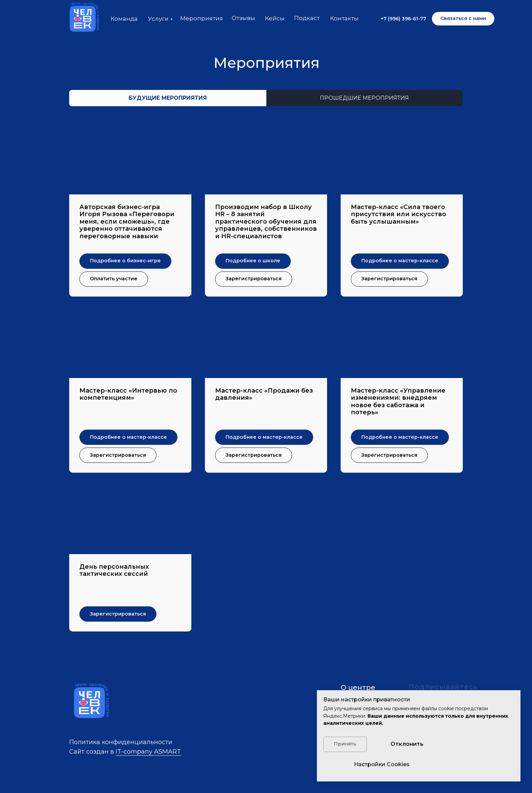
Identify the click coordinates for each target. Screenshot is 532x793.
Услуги (158, 19)
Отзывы (243, 18)
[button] (463, 19)
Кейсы (275, 18)
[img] (83, 19)
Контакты (344, 18)
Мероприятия (202, 18)
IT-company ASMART (148, 752)
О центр (356, 687)
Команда (124, 19)
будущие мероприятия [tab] (168, 98)
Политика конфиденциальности (121, 742)
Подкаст (307, 18)
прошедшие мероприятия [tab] (364, 98)
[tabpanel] (266, 382)
